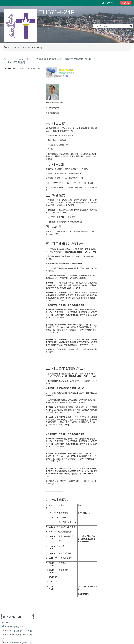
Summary (38, 47)
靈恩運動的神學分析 (55, 256)
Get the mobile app (99, 641)
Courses (109, 162)
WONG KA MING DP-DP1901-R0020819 (27, 68)
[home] (21, 25)
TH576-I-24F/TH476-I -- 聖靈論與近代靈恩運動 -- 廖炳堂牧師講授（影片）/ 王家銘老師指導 (51, 61)
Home (108, 61)
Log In (125, 3)
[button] (110, 3)
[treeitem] (117, 61)
